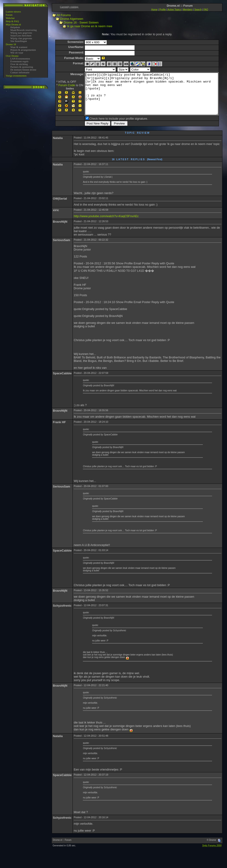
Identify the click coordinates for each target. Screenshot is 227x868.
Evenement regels (19, 61)
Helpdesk (15, 27)
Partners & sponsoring (22, 67)
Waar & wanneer (19, 47)
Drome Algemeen (67, 19)
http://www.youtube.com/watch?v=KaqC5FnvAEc (106, 224)
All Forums (59, 15)
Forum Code (59, 85)
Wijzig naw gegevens (21, 33)
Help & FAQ (12, 21)
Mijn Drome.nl (13, 24)
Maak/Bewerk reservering (24, 30)
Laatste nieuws (13, 12)
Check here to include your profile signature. (111, 127)
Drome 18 (11, 44)
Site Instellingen (19, 41)
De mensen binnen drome (23, 70)
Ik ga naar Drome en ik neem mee (85, 26)
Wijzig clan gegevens (21, 38)
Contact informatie (20, 72)
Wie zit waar (17, 53)
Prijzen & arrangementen (23, 50)
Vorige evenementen (16, 76)
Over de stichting (19, 64)
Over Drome (12, 56)
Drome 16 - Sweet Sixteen (77, 22)
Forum (9, 15)
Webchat (10, 18)
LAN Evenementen (20, 59)
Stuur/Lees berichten (21, 35)
